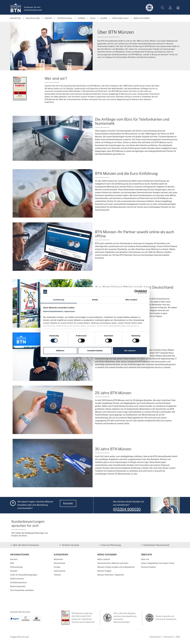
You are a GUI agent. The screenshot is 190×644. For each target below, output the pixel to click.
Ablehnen (60, 351)
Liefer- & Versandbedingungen (24, 575)
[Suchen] (162, 8)
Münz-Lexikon (104, 559)
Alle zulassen (130, 351)
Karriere (14, 559)
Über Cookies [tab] (131, 300)
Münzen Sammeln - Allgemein (111, 575)
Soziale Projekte (148, 567)
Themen (57, 575)
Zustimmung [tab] (59, 300)
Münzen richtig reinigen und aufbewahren (116, 567)
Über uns (145, 559)
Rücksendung (16, 567)
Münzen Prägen (104, 571)
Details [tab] (95, 300)
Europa (57, 567)
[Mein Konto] (170, 8)
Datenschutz (155, 637)
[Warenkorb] (177, 8)
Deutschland (59, 563)
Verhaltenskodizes (18, 583)
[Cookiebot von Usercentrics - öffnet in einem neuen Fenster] (136, 292)
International (59, 571)
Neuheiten (58, 559)
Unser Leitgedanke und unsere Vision (158, 563)
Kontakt (68, 503)
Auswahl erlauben (95, 351)
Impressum (168, 637)
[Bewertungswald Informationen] (45, 638)
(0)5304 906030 (127, 509)
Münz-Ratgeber (107, 555)
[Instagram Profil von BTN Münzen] (39, 638)
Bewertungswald (18, 586)
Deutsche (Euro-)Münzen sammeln (113, 563)
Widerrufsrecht (17, 579)
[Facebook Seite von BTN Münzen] (33, 638)
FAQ (12, 563)
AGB (178, 637)
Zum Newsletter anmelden (22, 590)
